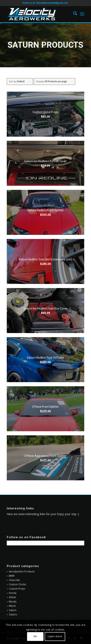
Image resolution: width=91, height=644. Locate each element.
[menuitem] (73, 14)
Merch (12, 606)
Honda (13, 593)
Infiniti (12, 597)
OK (35, 636)
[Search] (73, 14)
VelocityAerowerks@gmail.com (52, 3)
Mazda (13, 602)
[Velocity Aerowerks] (38, 14)
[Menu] (82, 14)
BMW (12, 576)
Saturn (13, 610)
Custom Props (17, 589)
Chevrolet (14, 580)
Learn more (55, 636)
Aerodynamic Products (22, 572)
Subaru (13, 615)
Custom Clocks (17, 584)
